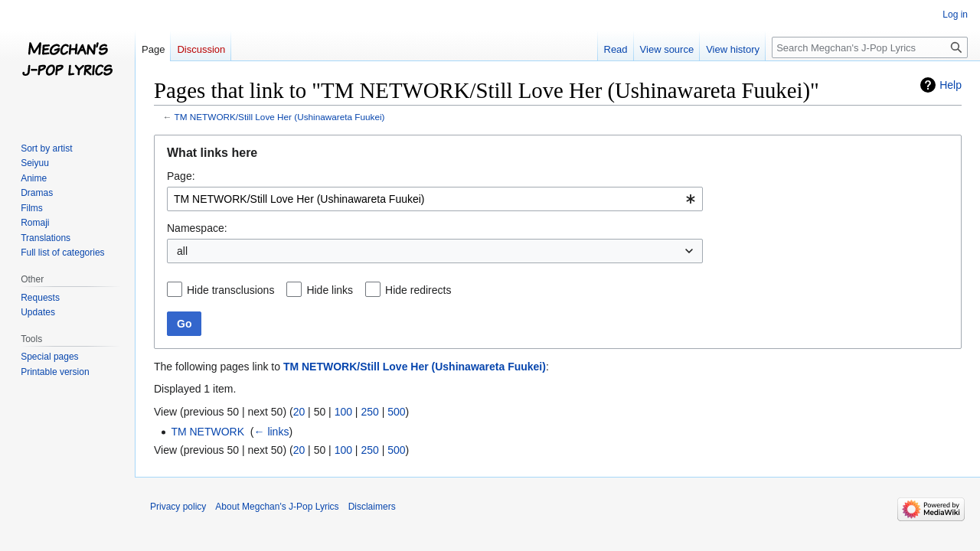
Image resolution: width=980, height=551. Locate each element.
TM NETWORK (207, 432)
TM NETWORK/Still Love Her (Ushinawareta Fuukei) (280, 117)
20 (299, 412)
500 (396, 412)
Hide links (330, 290)
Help (951, 85)
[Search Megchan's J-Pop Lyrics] (870, 47)
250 (369, 412)
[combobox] (435, 199)
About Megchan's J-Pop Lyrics (277, 507)
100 (343, 412)
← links (272, 432)
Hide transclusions (230, 290)
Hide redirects (418, 290)
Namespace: (197, 228)
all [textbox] (182, 251)
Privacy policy (178, 507)
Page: (181, 176)
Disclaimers (372, 507)
